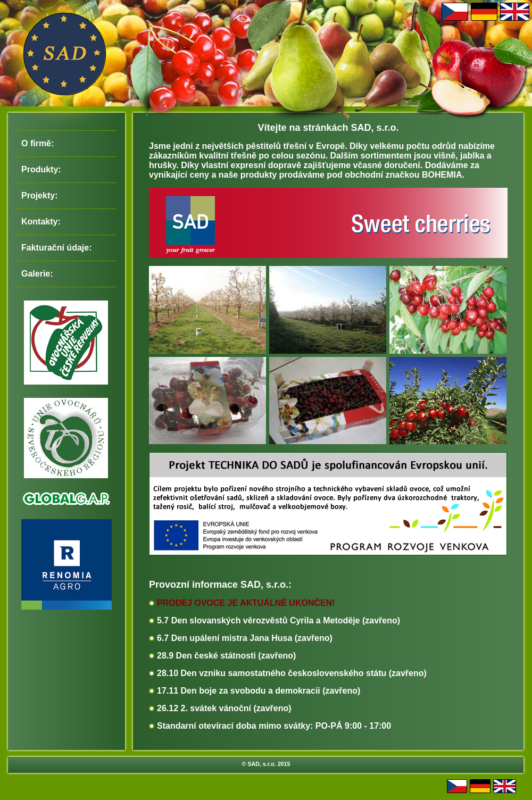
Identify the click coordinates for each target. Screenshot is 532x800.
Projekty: (39, 195)
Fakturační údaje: (56, 248)
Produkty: (41, 169)
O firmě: (38, 143)
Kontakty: (41, 222)
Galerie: (37, 274)
